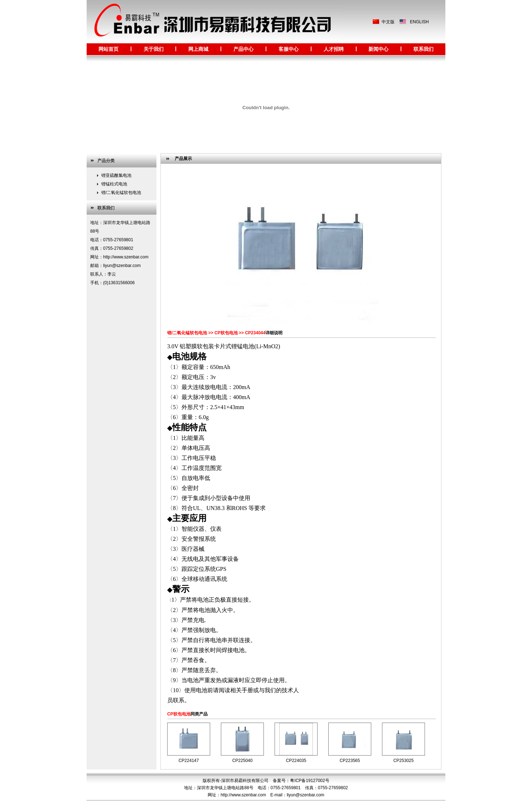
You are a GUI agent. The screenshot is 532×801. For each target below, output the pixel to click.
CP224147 (189, 761)
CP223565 (350, 761)
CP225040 (243, 761)
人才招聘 (334, 49)
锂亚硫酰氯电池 (116, 175)
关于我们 (154, 49)
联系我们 (424, 49)
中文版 (388, 22)
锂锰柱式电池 (114, 184)
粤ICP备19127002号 (309, 781)
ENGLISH (419, 22)
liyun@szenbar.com (306, 795)
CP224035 (296, 761)
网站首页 (108, 49)
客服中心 (289, 49)
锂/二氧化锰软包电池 (121, 193)
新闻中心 (378, 49)
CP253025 (404, 761)
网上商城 (198, 49)
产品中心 (243, 49)
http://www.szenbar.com (243, 795)
